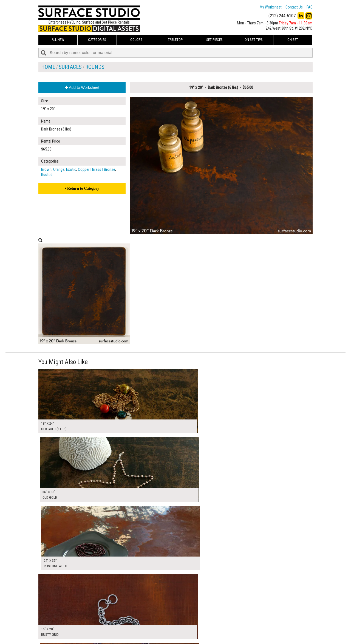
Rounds (95, 67)
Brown (46, 169)
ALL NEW (58, 40)
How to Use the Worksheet (155, 616)
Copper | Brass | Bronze (97, 169)
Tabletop (175, 40)
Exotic (71, 169)
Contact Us (294, 7)
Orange (59, 169)
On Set (293, 40)
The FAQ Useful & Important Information (165, 629)
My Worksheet (271, 7)
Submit (234, 629)
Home (48, 67)
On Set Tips (254, 40)
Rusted (47, 175)
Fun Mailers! (143, 635)
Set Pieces (214, 40)
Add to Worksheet (82, 87)
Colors (136, 40)
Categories (97, 40)
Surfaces (70, 67)
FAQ (310, 7)
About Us (141, 622)
